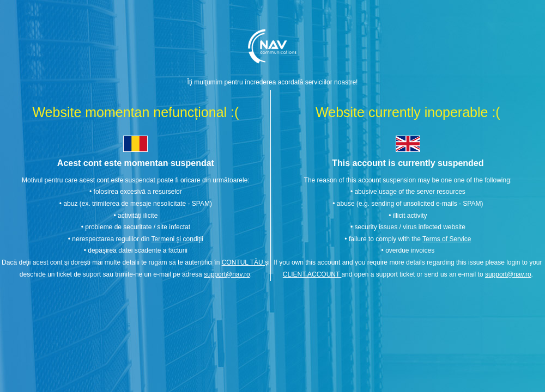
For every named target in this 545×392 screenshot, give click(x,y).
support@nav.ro (227, 274)
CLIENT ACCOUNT (312, 274)
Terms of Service (447, 239)
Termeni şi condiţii (177, 239)
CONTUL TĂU (243, 262)
